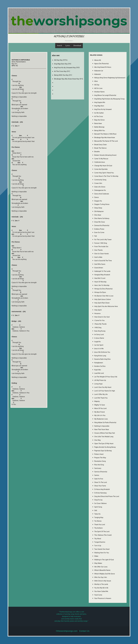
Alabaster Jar (99, 71)
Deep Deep (98, 208)
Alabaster (98, 74)
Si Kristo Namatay (100, 493)
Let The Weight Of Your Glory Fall (106, 377)
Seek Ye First (99, 479)
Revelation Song (100, 461)
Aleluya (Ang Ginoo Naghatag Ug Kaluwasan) (110, 78)
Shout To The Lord (101, 482)
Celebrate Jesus (100, 162)
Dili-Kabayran (99, 211)
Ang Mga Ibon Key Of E (63, 64)
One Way (98, 440)
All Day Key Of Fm (61, 60)
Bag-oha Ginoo (99, 120)
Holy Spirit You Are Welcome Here (106, 306)
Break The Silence (100, 148)
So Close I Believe (100, 503)
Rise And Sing (99, 465)
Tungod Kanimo (100, 542)
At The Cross (99, 116)
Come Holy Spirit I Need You (104, 173)
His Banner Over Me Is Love (104, 296)
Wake (96, 556)
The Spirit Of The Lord (102, 531)
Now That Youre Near (102, 429)
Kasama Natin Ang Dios (102, 359)
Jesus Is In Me (99, 348)
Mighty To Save (100, 405)
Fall (96, 236)
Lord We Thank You (101, 398)
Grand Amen (99, 268)
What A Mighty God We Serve (105, 574)
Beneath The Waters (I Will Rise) (105, 134)
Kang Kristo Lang (100, 356)
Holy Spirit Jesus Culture (103, 299)
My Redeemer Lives (101, 419)
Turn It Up (98, 545)
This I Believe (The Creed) (103, 535)
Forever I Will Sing (101, 243)
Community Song (100, 180)
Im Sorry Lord (99, 334)
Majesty (97, 401)
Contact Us (84, 631)
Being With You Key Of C (63, 75)
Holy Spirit (98, 310)
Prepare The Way (100, 458)
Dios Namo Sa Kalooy (102, 218)
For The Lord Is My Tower (103, 239)
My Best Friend (99, 412)
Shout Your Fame (100, 486)
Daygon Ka (98, 201)
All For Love (98, 88)
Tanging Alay (99, 517)
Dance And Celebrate (102, 194)
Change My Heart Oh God (103, 166)
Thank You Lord (100, 524)
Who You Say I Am (101, 577)
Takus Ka (97, 514)
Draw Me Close (100, 222)
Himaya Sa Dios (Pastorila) (103, 289)
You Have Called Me (101, 591)
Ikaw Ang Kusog (100, 331)
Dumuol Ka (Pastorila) (102, 225)
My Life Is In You (100, 415)
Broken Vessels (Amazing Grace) (105, 155)
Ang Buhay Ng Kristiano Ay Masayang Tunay (109, 99)
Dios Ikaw (98, 215)
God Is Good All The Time (103, 261)
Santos (97, 475)
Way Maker (98, 563)
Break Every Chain (101, 144)
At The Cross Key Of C (62, 71)
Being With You (100, 130)
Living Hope (98, 384)
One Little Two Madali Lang (104, 436)
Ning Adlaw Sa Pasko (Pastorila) (105, 422)
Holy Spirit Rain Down (102, 303)
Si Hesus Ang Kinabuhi (102, 489)
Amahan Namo (99, 92)
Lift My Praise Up (100, 380)
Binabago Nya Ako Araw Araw (105, 137)
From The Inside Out (101, 246)
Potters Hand (99, 454)
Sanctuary (98, 468)
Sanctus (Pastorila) (101, 472)
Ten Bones (98, 521)
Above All (98, 60)
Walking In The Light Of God (104, 560)
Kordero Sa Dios (100, 366)
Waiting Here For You (102, 553)
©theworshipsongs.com (67, 631)
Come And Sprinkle (101, 169)
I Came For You (99, 320)
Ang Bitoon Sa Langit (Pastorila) (105, 95)
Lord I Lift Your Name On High (105, 391)
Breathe (97, 151)
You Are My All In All (101, 588)
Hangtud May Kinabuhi (102, 275)
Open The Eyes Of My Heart (104, 443)
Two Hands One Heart (102, 549)
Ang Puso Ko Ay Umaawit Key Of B (67, 67)
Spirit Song (98, 507)
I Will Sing (98, 327)
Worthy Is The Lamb (101, 584)
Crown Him (98, 183)
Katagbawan (99, 363)
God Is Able (98, 257)
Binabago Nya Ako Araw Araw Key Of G (69, 79)
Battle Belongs (99, 127)
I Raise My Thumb (100, 324)
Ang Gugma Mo (100, 102)
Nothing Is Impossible (102, 426)
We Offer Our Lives (101, 567)
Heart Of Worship (100, 282)
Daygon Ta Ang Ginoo (102, 204)
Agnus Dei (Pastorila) (102, 63)
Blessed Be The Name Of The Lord (106, 141)
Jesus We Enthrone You (102, 352)
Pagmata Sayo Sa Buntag (103, 451)
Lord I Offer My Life (101, 394)
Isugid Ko (98, 341)
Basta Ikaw (98, 123)
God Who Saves (100, 264)
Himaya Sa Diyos (100, 292)
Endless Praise (99, 229)
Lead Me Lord (99, 373)
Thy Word (98, 539)
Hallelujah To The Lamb (102, 271)
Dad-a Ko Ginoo (100, 187)
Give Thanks (98, 250)
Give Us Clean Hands (102, 254)
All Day (97, 85)
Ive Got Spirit (99, 345)
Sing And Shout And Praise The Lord (107, 496)
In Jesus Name (99, 338)
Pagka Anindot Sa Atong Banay (105, 447)
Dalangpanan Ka (100, 190)
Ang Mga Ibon (99, 106)
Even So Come (99, 232)
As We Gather (99, 113)
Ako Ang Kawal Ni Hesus (103, 67)
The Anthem (98, 528)
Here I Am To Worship (102, 285)
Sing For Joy (98, 500)
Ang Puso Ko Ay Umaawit (103, 109)
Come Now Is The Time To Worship (106, 176)
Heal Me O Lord (100, 278)
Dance (97, 197)
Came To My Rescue (101, 159)
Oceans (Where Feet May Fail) (105, 433)
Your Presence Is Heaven (103, 598)
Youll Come (98, 595)
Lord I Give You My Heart (103, 387)
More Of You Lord (100, 408)
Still (96, 510)
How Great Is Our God (102, 317)
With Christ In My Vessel (103, 581)
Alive (96, 81)
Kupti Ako (98, 370)
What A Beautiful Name (102, 570)
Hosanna (97, 313)
